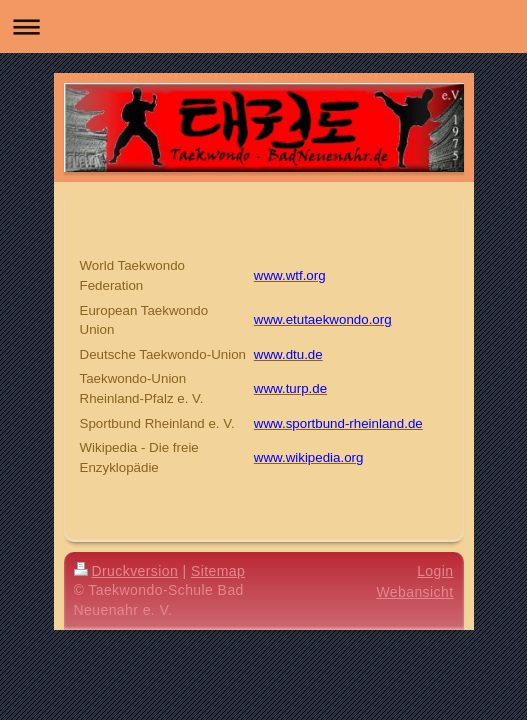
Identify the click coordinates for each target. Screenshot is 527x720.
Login (435, 571)
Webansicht (414, 592)
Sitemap (218, 571)
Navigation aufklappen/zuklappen (263, 26)
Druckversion (126, 571)
